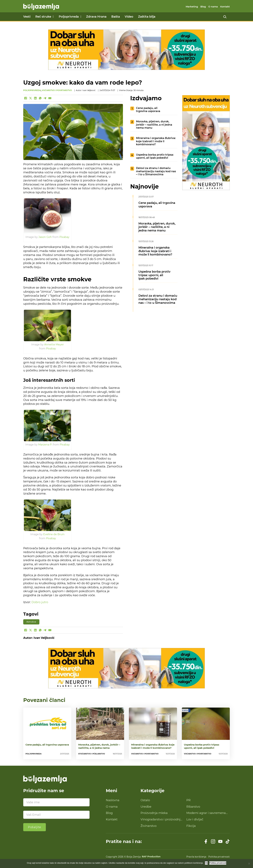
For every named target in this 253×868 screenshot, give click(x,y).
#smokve (31, 622)
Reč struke (43, 17)
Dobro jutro (40, 602)
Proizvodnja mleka (154, 813)
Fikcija (191, 826)
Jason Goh (45, 237)
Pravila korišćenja (196, 857)
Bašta (116, 17)
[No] (249, 863)
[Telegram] (45, 98)
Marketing (192, 7)
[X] (30, 98)
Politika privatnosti (219, 857)
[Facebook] (26, 98)
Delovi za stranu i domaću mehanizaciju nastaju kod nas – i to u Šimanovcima (156, 171)
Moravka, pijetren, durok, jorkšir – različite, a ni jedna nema (99, 746)
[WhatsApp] (40, 98)
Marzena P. (45, 444)
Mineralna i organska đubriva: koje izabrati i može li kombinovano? (156, 141)
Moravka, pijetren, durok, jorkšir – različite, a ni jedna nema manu (154, 125)
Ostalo (145, 800)
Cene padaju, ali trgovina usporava (148, 110)
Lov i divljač (195, 819)
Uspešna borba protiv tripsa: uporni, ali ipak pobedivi (155, 156)
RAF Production (151, 857)
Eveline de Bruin (54, 534)
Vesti (27, 17)
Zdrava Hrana (96, 17)
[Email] (50, 98)
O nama (213, 7)
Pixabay (64, 237)
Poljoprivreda (69, 17)
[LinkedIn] (35, 98)
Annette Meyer (54, 344)
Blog (203, 7)
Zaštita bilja (147, 17)
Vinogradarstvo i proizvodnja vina (161, 820)
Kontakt (225, 7)
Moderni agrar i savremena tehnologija (206, 813)
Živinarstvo (149, 826)
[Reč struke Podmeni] (53, 17)
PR (188, 800)
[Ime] (56, 802)
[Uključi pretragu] (225, 17)
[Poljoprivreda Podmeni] (81, 17)
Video (129, 17)
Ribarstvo (193, 807)
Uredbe (146, 807)
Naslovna (113, 800)
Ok (206, 863)
